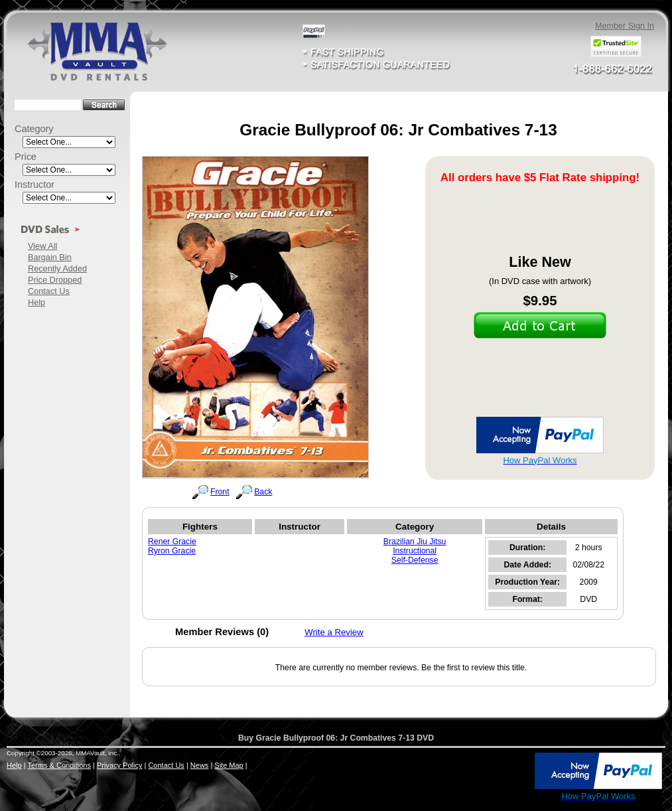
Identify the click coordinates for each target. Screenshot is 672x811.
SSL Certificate (504, 799)
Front (220, 492)
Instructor (34, 184)
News (200, 765)
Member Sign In (625, 26)
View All (42, 246)
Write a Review (334, 632)
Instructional (415, 551)
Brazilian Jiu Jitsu (415, 542)
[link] (505, 772)
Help (36, 302)
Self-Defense (415, 560)
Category (34, 129)
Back (263, 492)
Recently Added (57, 268)
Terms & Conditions (59, 765)
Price (26, 157)
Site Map (229, 765)
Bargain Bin (50, 257)
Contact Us (49, 291)
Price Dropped (55, 280)
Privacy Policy (119, 765)
